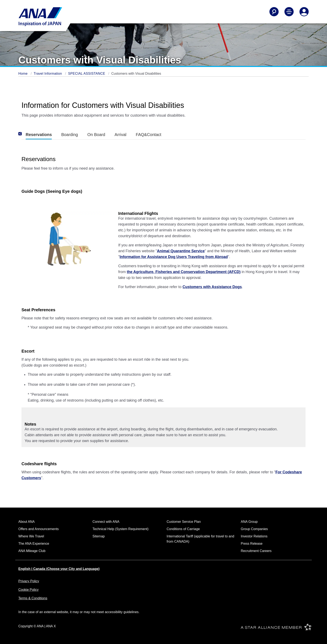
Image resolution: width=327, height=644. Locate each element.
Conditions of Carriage (183, 529)
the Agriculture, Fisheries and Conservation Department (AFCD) (184, 272)
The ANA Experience (34, 544)
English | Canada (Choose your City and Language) (59, 569)
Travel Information (48, 74)
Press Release (252, 544)
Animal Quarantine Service (181, 251)
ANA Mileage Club (32, 551)
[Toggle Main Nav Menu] (289, 12)
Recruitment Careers (256, 551)
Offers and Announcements (39, 529)
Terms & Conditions (33, 598)
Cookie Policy (28, 590)
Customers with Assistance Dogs (212, 287)
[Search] (274, 12)
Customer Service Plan (184, 522)
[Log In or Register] (304, 12)
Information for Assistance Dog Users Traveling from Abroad (174, 257)
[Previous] (26, 134)
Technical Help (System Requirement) (121, 529)
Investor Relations (254, 536)
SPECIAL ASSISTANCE (87, 74)
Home (23, 74)
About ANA (26, 522)
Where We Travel (31, 536)
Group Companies (254, 529)
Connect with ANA (106, 522)
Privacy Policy (29, 581)
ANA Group (249, 522)
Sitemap (99, 536)
